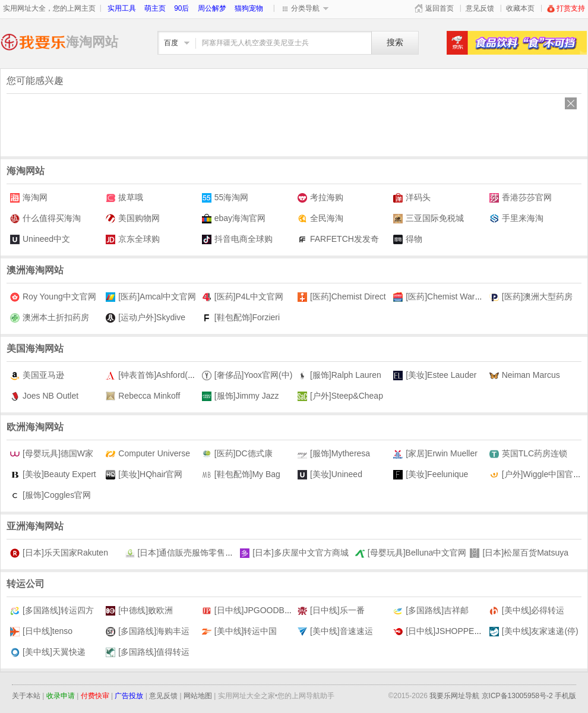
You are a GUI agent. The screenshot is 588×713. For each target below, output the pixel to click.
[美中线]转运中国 (240, 631)
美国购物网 (133, 218)
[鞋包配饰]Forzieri (241, 318)
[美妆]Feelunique (431, 474)
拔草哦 (124, 198)
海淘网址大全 (33, 42)
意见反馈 (480, 8)
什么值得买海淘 (45, 218)
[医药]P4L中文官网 (243, 297)
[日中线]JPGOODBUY (249, 611)
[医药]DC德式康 (237, 454)
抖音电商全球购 (237, 239)
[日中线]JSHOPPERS (440, 631)
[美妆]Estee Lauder (435, 375)
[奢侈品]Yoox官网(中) (247, 375)
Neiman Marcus (525, 375)
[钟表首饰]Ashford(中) (152, 375)
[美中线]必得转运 (527, 611)
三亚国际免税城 (429, 218)
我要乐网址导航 (454, 696)
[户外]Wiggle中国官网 (536, 474)
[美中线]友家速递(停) (534, 631)
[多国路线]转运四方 (52, 611)
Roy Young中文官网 (53, 297)
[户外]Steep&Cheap (340, 396)
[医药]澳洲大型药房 (531, 297)
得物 (408, 239)
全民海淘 (320, 218)
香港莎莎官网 (521, 198)
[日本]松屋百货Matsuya (519, 553)
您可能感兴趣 (35, 81)
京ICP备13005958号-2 (517, 696)
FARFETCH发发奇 (338, 239)
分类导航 (305, 8)
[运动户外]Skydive (146, 318)
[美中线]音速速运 (335, 631)
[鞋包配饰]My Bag (241, 474)
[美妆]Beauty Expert (53, 474)
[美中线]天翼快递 (48, 652)
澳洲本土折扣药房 (50, 318)
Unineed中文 (40, 239)
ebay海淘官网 (234, 218)
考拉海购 (320, 198)
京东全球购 (133, 239)
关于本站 (26, 696)
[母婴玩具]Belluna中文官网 (411, 553)
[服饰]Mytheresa (334, 454)
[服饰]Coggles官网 (50, 495)
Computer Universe (148, 454)
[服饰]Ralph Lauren (339, 375)
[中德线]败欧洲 (139, 611)
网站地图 (198, 696)
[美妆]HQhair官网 (144, 474)
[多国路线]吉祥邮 (431, 611)
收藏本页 (520, 8)
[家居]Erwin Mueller (435, 454)
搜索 (395, 42)
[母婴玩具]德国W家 (52, 454)
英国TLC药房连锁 (528, 454)
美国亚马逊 (37, 375)
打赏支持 (566, 8)
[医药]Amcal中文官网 (151, 297)
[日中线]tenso (41, 631)
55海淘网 (225, 198)
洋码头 (412, 198)
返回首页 (440, 8)
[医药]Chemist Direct (342, 297)
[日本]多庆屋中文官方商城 (294, 553)
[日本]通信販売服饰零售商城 (184, 553)
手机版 (565, 696)
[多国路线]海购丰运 (148, 631)
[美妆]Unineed (330, 474)
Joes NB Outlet (44, 396)
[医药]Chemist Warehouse (448, 297)
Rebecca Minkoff (143, 396)
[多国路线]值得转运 (148, 652)
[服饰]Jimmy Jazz (241, 396)
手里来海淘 (516, 218)
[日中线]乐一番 (331, 611)
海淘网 (29, 198)
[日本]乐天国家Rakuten (59, 553)
